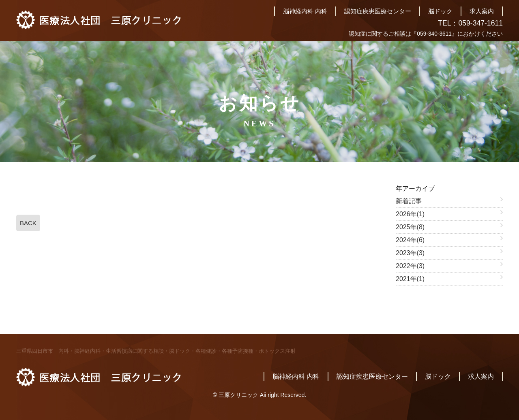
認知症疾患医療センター (378, 11)
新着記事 (409, 201)
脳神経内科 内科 (305, 11)
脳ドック (440, 11)
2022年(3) (410, 266)
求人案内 (482, 11)
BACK (28, 223)
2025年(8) (410, 227)
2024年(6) (410, 240)
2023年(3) (410, 253)
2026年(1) (410, 214)
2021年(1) (410, 279)
